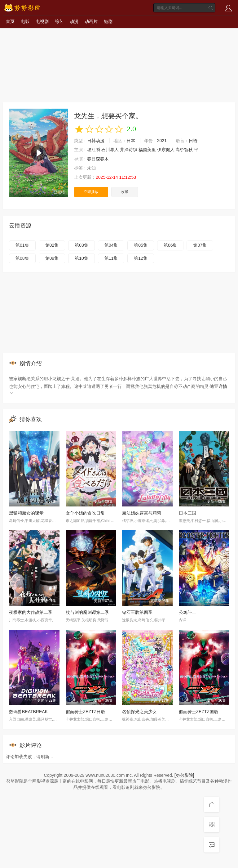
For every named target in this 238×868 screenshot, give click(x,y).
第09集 (52, 258)
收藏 (125, 192)
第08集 (22, 258)
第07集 (200, 245)
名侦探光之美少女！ (142, 712)
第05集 (141, 245)
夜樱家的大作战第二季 (31, 612)
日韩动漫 (96, 141)
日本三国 (187, 513)
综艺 (59, 21)
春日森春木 (98, 159)
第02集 (52, 245)
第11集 (111, 258)
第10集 (82, 258)
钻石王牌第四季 (137, 612)
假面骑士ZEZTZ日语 (86, 712)
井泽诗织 (129, 150)
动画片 (91, 21)
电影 (25, 21)
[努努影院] (184, 775)
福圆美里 (147, 150)
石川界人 (110, 150)
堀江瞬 (94, 150)
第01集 (22, 245)
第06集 (170, 245)
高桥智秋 (184, 150)
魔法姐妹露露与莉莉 (142, 513)
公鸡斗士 (187, 612)
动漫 (74, 21)
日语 (193, 141)
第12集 (141, 258)
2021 (162, 141)
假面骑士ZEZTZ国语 (199, 712)
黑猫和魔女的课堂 (26, 513)
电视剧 (42, 21)
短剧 (108, 21)
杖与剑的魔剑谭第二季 (87, 612)
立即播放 (91, 192)
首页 (10, 21)
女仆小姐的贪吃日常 (85, 513)
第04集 (111, 245)
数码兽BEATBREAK (28, 712)
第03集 (82, 245)
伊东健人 (166, 150)
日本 (131, 141)
